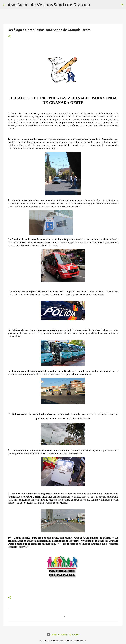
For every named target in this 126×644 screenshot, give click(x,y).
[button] (9, 36)
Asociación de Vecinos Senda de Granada (49, 5)
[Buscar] (94, 5)
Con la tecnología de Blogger (63, 635)
